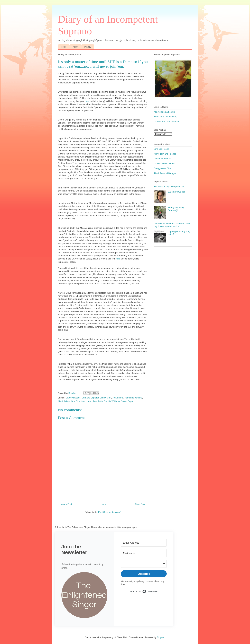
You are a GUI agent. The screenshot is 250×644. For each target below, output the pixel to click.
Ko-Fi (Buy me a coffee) (166, 117)
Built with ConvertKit (158, 590)
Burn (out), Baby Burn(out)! (176, 209)
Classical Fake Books (164, 164)
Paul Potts (98, 401)
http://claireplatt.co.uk (164, 112)
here (87, 101)
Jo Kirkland (118, 398)
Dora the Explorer (90, 398)
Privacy (88, 47)
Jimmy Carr (106, 398)
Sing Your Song (162, 149)
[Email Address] (144, 543)
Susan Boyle (127, 401)
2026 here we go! (176, 192)
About (75, 47)
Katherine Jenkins (133, 398)
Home (64, 47)
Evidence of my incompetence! (169, 186)
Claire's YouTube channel (166, 122)
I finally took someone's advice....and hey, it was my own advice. (172, 225)
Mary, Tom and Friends (165, 154)
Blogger (161, 637)
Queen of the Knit (163, 159)
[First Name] (144, 553)
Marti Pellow (64, 401)
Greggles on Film (162, 168)
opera (89, 401)
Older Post (140, 504)
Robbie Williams (112, 401)
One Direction (78, 401)
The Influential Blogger (165, 173)
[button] (84, 595)
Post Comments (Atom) (110, 512)
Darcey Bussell (73, 398)
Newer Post (66, 504)
